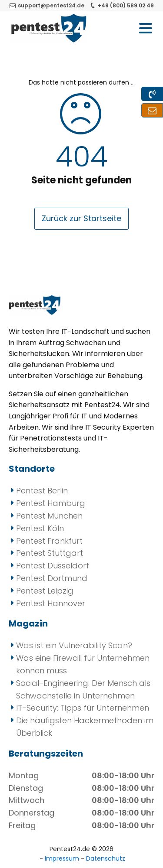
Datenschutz (106, 858)
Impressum (63, 858)
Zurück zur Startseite (81, 218)
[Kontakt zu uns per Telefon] (152, 94)
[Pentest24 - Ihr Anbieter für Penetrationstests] (49, 28)
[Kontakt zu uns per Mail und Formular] (152, 110)
